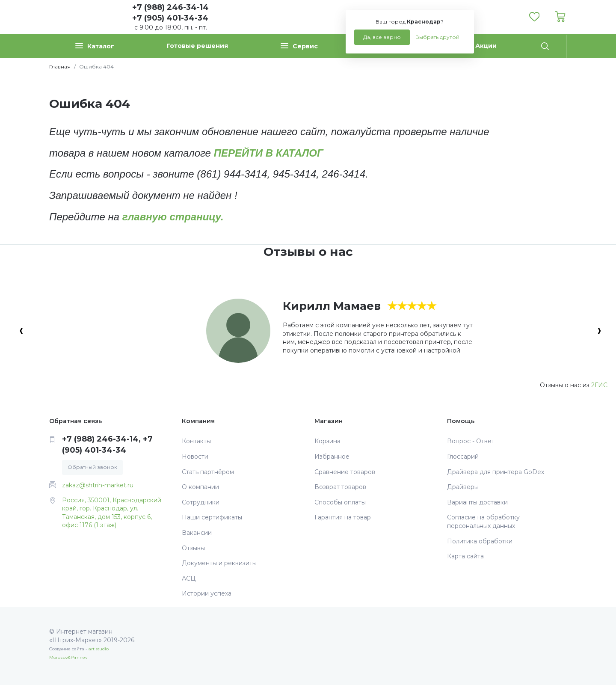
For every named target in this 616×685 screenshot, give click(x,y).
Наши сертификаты (212, 517)
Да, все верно (382, 37)
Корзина (327, 441)
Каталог (95, 46)
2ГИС (599, 385)
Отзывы (193, 548)
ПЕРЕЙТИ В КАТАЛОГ (269, 153)
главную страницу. (173, 217)
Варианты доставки (477, 502)
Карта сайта (465, 556)
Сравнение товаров (345, 472)
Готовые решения (197, 46)
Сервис (299, 46)
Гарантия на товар (343, 517)
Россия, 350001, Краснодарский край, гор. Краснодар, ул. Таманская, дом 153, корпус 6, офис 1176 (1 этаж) (112, 513)
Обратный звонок (92, 467)
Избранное (332, 457)
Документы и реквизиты (219, 563)
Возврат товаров (340, 487)
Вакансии (197, 533)
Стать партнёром (208, 472)
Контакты (196, 441)
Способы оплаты (340, 502)
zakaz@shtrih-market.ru (98, 485)
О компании (200, 487)
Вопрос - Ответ (471, 441)
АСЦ (189, 578)
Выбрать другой (437, 37)
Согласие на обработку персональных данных (483, 522)
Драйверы (463, 487)
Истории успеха (207, 593)
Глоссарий (463, 457)
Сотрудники (201, 502)
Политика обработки (480, 541)
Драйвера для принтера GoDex (496, 472)
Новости (195, 457)
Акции (486, 46)
